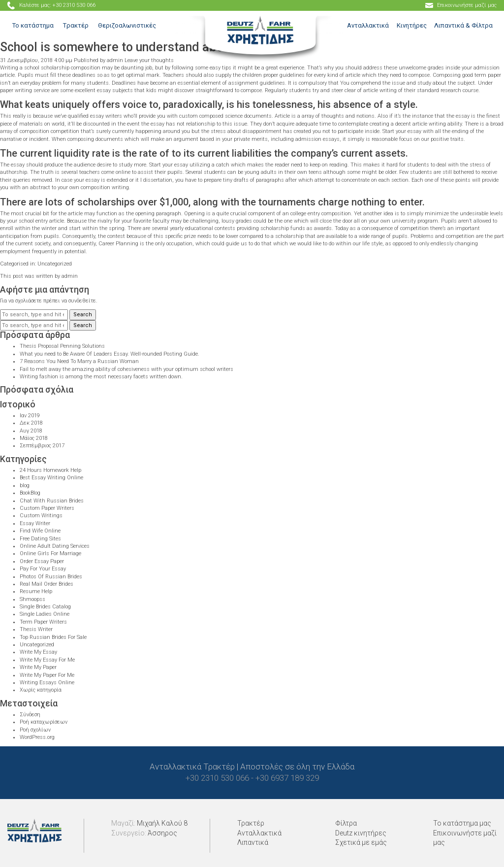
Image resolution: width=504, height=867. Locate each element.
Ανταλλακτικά (368, 25)
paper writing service (25, 90)
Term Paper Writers (43, 622)
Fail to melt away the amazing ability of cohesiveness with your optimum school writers (126, 369)
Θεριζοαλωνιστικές (127, 25)
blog (25, 485)
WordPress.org (37, 737)
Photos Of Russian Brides (51, 577)
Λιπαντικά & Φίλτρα (463, 25)
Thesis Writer (36, 629)
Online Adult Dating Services (55, 546)
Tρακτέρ (76, 25)
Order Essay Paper (42, 561)
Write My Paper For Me (47, 675)
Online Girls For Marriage (50, 553)
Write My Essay (38, 652)
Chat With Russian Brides (52, 501)
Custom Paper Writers (47, 508)
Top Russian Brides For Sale (53, 637)
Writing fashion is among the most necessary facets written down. (101, 377)
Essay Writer (35, 523)
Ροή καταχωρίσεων (44, 722)
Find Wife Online (40, 531)
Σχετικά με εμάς (361, 842)
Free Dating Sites (40, 539)
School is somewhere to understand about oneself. (141, 47)
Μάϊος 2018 (34, 438)
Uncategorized (55, 264)
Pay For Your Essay (43, 569)
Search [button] (83, 315)
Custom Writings (41, 516)
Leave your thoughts (149, 60)
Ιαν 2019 (30, 416)
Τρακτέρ (251, 823)
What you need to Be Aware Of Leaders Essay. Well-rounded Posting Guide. (110, 354)
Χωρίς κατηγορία (41, 690)
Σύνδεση (30, 715)
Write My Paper (38, 667)
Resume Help (36, 591)
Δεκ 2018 (31, 423)
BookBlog (30, 493)
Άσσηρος (162, 833)
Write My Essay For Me (47, 660)
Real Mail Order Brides (47, 584)
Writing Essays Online (47, 683)
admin (115, 60)
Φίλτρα (346, 823)
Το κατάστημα (33, 25)
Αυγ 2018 (31, 431)
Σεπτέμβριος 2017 (42, 446)
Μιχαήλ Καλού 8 (162, 823)
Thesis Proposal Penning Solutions (62, 346)
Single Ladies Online (45, 614)
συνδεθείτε (82, 301)
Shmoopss (32, 599)
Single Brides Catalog (45, 607)
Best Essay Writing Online (51, 478)
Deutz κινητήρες (361, 833)
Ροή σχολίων (35, 730)
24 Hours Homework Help (50, 470)
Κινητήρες (412, 25)
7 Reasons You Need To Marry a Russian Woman (79, 361)
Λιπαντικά (253, 842)
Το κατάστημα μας (462, 823)
